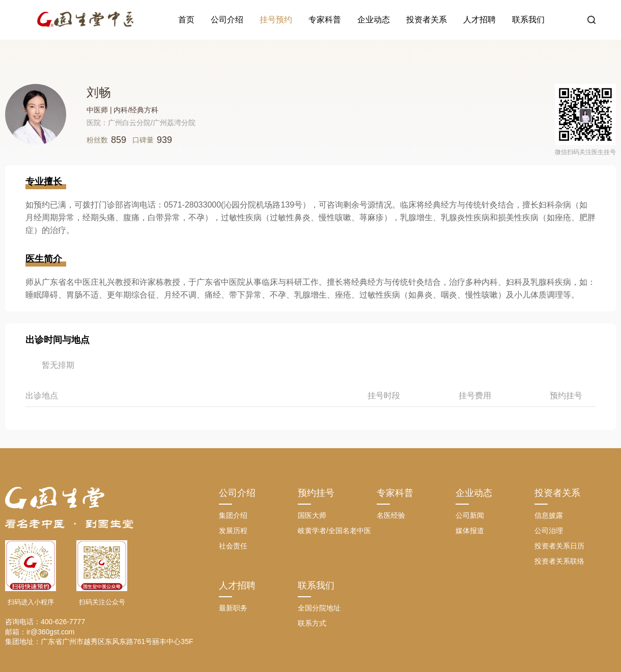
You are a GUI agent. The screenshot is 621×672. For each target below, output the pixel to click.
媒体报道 (470, 531)
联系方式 (312, 623)
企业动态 (374, 20)
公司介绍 (227, 20)
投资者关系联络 (559, 561)
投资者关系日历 (559, 546)
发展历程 (233, 531)
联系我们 (528, 20)
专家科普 (325, 20)
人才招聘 (479, 20)
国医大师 (312, 515)
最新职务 (233, 608)
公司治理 (549, 531)
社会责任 (233, 546)
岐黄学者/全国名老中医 (334, 531)
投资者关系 (427, 20)
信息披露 (549, 515)
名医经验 (391, 515)
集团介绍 (233, 515)
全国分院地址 (319, 608)
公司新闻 (470, 515)
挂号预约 (276, 20)
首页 (186, 20)
